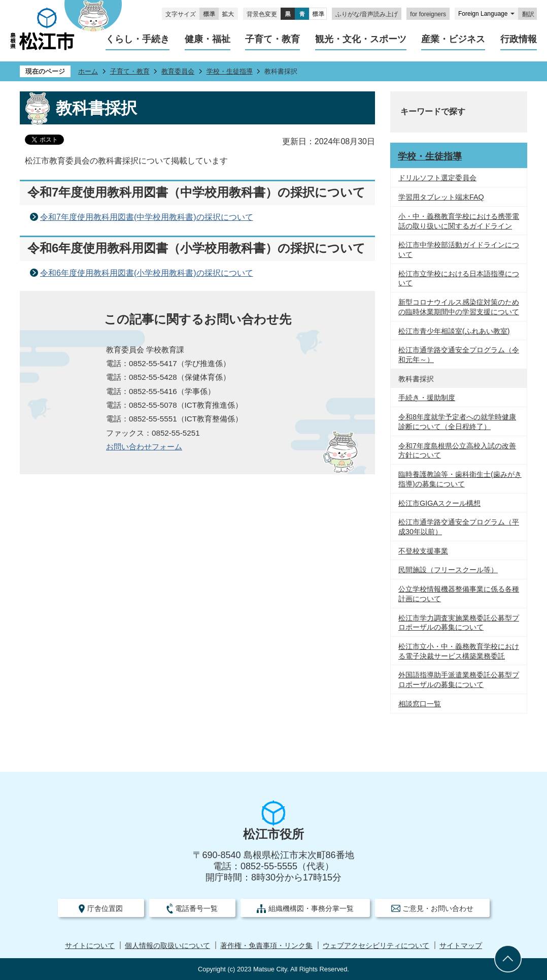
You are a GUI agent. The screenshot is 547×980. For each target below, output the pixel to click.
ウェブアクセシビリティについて (376, 946)
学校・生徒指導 (230, 71)
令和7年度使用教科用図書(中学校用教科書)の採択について (147, 217)
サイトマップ (461, 946)
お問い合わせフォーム (144, 447)
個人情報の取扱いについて (167, 946)
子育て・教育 (130, 71)
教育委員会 (178, 71)
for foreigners (428, 14)
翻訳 (528, 14)
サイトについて (90, 946)
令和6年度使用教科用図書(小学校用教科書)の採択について (147, 273)
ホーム (88, 71)
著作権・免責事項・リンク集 (266, 946)
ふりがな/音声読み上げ (367, 14)
